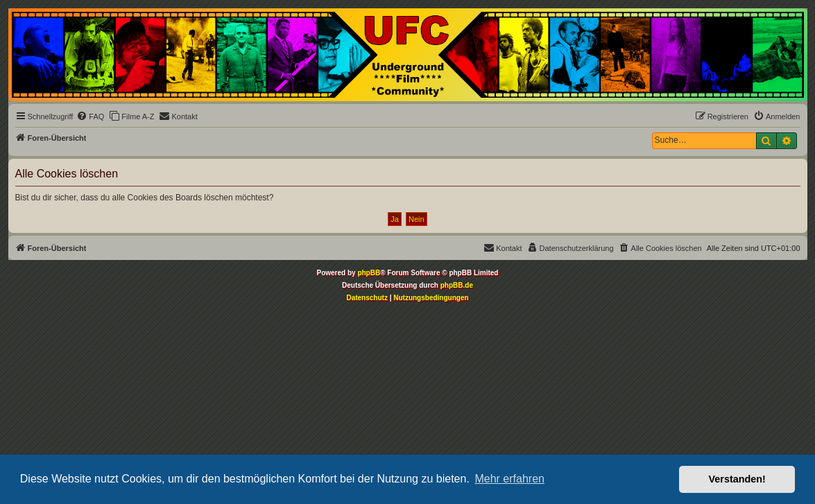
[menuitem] (90, 116)
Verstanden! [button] (737, 479)
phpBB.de (457, 285)
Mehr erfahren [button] (509, 479)
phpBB (369, 273)
